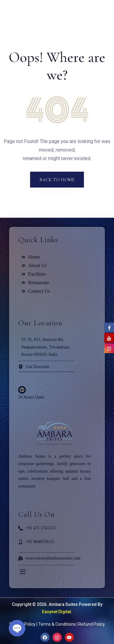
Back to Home (57, 180)
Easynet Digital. (57, 612)
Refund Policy (92, 624)
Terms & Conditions (57, 624)
